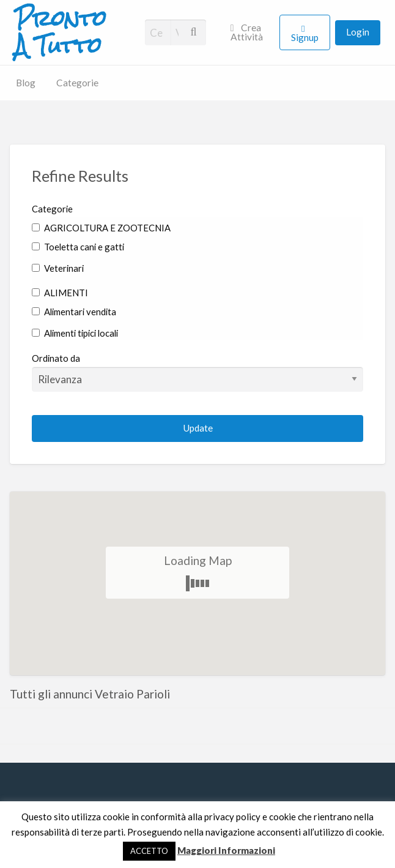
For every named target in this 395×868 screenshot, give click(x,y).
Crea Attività (247, 32)
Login (358, 32)
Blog (26, 83)
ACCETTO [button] (149, 851)
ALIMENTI (60, 293)
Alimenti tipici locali (75, 333)
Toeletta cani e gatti (78, 247)
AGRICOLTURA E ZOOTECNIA (101, 228)
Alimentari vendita (74, 312)
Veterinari (58, 268)
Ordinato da (197, 372)
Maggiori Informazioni (226, 850)
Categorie (77, 83)
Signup (305, 37)
